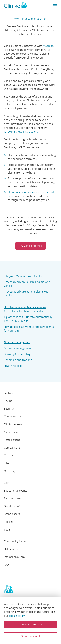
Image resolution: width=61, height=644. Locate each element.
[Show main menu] (55, 6)
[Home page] (8, 589)
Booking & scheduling (17, 354)
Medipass (49, 46)
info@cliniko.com (14, 557)
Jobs (7, 463)
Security (9, 409)
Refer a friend (12, 440)
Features (9, 393)
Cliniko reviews (13, 424)
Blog (7, 483)
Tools (7, 530)
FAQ (6, 565)
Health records (13, 366)
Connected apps (14, 416)
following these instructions (21, 132)
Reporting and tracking (18, 360)
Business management (18, 348)
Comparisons (12, 448)
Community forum (15, 541)
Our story (10, 471)
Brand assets (12, 514)
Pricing (8, 401)
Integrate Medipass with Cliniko (23, 276)
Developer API (13, 506)
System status (13, 498)
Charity (8, 455)
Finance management (31, 19)
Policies (9, 522)
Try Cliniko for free (31, 246)
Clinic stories (12, 432)
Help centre (11, 549)
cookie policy (17, 616)
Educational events (16, 491)
